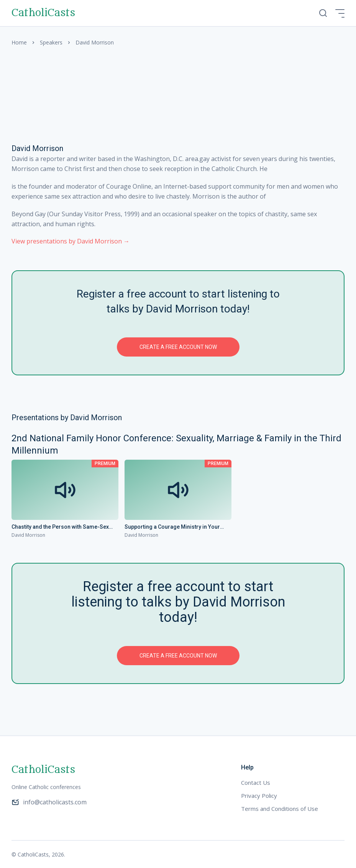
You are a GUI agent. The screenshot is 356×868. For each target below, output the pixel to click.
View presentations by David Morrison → (71, 241)
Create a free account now (178, 347)
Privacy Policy (259, 796)
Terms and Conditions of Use (280, 809)
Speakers (51, 42)
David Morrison (28, 535)
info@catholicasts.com (49, 802)
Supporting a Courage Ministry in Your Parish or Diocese (172, 527)
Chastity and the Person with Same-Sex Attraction (60, 527)
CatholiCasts (43, 13)
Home (19, 42)
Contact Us (256, 783)
